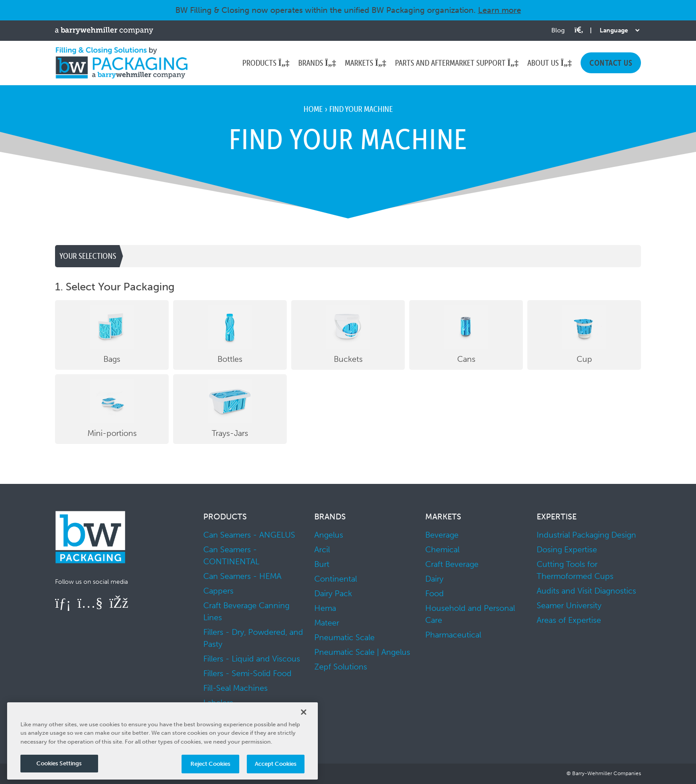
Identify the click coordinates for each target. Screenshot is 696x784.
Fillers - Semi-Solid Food (247, 673)
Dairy (434, 579)
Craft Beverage (452, 564)
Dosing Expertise (567, 550)
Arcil (322, 550)
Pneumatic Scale (344, 637)
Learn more (500, 10)
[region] (162, 741)
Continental (336, 579)
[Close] (304, 712)
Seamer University (569, 606)
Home (313, 109)
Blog (558, 30)
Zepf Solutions (341, 667)
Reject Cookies (211, 764)
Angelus (329, 535)
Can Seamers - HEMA (242, 576)
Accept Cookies (276, 764)
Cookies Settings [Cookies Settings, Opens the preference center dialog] (59, 763)
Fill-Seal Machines (235, 688)
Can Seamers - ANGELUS (249, 535)
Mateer (327, 623)
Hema (325, 608)
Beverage (442, 535)
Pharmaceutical (453, 635)
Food (435, 594)
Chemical (442, 550)
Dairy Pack (333, 594)
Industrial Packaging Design (586, 535)
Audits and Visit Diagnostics (586, 591)
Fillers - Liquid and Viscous (252, 659)
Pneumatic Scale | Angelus (362, 652)
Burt (322, 564)
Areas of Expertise (569, 620)
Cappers (218, 591)
